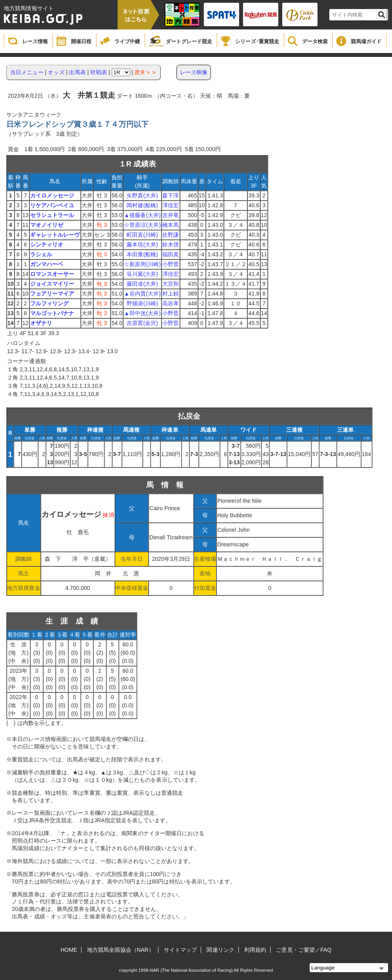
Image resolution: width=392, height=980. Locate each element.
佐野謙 (171, 235)
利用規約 (255, 950)
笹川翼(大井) (142, 274)
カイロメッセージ (52, 195)
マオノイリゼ (47, 225)
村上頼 (171, 294)
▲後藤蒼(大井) (142, 215)
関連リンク (220, 950)
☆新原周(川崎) (142, 264)
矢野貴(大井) (142, 195)
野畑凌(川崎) (142, 303)
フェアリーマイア (52, 294)
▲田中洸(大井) (142, 313)
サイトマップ (181, 950)
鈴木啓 (171, 245)
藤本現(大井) (142, 245)
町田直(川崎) (142, 235)
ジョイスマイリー (52, 284)
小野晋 (171, 264)
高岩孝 (171, 303)
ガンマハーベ (47, 264)
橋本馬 (171, 225)
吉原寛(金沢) (142, 323)
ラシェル (41, 254)
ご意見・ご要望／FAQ (304, 950)
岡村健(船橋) (142, 205)
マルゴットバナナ (52, 313)
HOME (69, 950)
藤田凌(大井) (142, 284)
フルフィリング (50, 303)
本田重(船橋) (142, 254)
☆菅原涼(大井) (142, 225)
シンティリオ (47, 245)
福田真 (171, 254)
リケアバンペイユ (52, 205)
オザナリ (41, 323)
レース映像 (194, 72)
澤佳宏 (171, 205)
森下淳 (171, 195)
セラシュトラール (52, 215)
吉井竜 (171, 215)
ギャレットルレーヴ (55, 235)
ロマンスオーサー (52, 274)
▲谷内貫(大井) (142, 294)
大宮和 (171, 284)
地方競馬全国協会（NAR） (121, 950)
